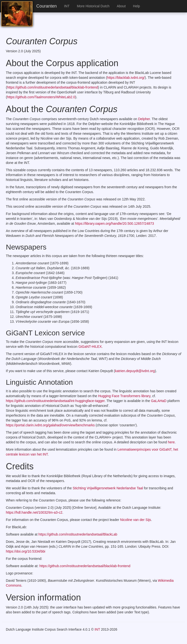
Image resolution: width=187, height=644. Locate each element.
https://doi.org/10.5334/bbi (26, 551)
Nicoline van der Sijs (136, 520)
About (121, 6)
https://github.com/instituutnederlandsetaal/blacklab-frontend (53, 87)
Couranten (47, 6)
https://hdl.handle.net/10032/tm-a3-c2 (34, 512)
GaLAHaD (159, 401)
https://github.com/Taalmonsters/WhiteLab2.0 (41, 97)
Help (136, 6)
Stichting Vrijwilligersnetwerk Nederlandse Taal (108, 488)
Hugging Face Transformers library (124, 396)
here (171, 442)
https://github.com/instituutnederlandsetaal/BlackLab (78, 534)
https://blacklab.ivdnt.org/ (126, 78)
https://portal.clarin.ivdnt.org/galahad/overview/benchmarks (50, 425)
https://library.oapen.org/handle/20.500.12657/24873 (114, 224)
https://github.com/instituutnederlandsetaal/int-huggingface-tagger (55, 401)
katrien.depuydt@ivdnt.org (135, 371)
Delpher (144, 119)
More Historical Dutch (93, 6)
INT (67, 6)
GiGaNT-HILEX (90, 347)
